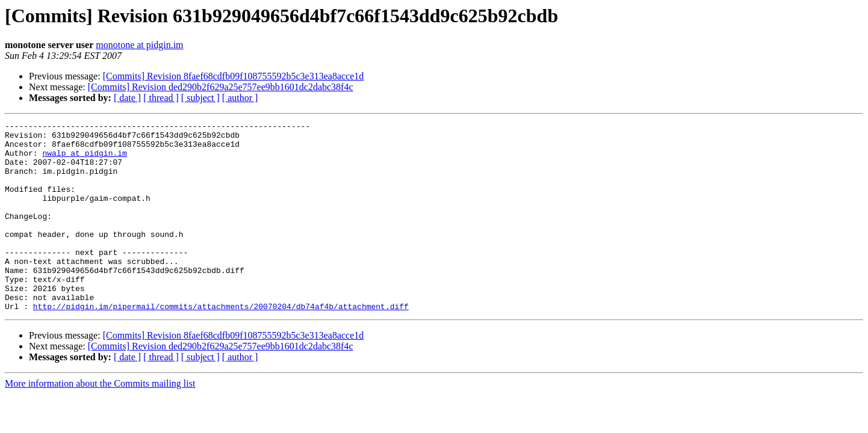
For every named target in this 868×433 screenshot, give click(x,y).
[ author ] (240, 98)
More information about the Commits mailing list (100, 421)
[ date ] (127, 98)
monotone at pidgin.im (139, 45)
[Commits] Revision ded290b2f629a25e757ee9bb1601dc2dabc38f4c (221, 87)
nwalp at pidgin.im (84, 160)
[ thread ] (161, 98)
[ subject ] (200, 98)
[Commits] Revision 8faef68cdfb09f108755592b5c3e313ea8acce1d (234, 76)
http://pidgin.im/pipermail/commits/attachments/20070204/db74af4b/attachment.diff (221, 344)
